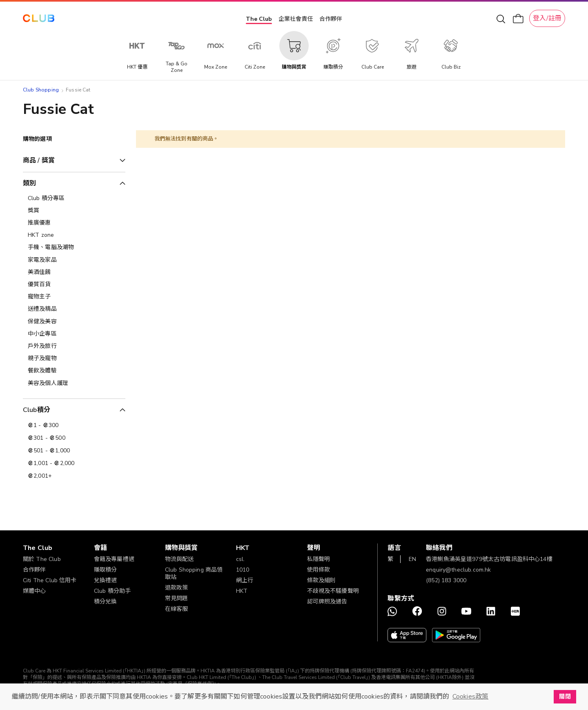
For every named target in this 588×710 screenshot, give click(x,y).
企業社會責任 (296, 19)
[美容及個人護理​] (74, 383)
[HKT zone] (74, 235)
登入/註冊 (547, 18)
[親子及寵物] (74, 358)
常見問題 (177, 598)
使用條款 (319, 570)
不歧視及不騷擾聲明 (333, 591)
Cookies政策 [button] (470, 697)
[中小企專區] (74, 334)
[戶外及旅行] (74, 346)
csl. (241, 559)
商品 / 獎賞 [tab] (39, 160)
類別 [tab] (29, 183)
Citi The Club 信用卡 (50, 580)
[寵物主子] (74, 297)
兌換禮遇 (106, 580)
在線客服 (177, 609)
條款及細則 (322, 580)
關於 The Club (42, 559)
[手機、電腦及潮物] (74, 247)
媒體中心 (35, 591)
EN (412, 559)
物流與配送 (179, 559)
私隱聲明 (319, 559)
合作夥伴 (331, 19)
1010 (243, 570)
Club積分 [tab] (37, 410)
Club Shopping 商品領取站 (194, 573)
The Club (259, 19)
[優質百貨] (74, 285)
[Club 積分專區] (74, 198)
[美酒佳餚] (74, 272)
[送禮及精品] (74, 309)
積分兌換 (106, 602)
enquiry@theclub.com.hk (458, 570)
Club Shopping (41, 90)
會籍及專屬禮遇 (114, 559)
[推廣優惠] (74, 223)
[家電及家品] (74, 260)
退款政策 (177, 588)
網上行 (245, 580)
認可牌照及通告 (327, 602)
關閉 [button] (565, 697)
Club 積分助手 (112, 591)
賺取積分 (106, 570)
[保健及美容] (74, 322)
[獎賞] (74, 211)
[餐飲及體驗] (74, 371)
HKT (242, 591)
